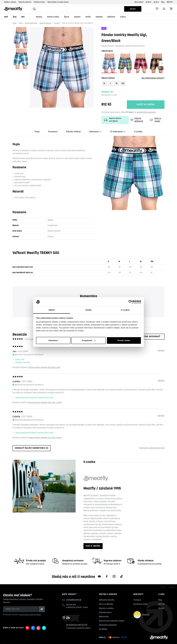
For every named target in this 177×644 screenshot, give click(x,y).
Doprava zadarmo (25, 2)
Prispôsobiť (89, 340)
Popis (37, 132)
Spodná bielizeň (45, 23)
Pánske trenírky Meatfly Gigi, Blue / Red (44, 368)
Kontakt (148, 2)
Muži (6, 17)
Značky (123, 17)
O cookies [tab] (125, 310)
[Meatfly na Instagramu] (114, 577)
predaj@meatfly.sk (74, 600)
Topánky (39, 17)
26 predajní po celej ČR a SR (77, 625)
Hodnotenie (118, 132)
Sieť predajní (139, 2)
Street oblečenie (31, 23)
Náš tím (162, 604)
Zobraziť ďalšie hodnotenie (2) (32, 448)
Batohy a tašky (53, 17)
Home (15, 23)
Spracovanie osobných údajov (112, 621)
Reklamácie (104, 617)
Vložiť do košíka (146, 105)
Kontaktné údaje (140, 604)
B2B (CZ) (170, 2)
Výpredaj (99, 17)
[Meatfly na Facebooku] (107, 577)
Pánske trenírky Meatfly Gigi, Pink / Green (45, 403)
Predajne (137, 600)
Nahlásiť (161, 351)
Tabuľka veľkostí (73, 132)
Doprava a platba (106, 608)
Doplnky (77, 17)
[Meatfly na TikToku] (121, 577)
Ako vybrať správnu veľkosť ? (153, 78)
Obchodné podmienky (108, 625)
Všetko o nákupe (10, 2)
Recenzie (141, 615)
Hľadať (133, 9)
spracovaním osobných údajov (30, 615)
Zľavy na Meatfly (106, 604)
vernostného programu (146, 112)
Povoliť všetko (124, 340)
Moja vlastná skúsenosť (145, 337)
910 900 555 (71, 605)
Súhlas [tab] (52, 310)
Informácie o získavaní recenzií (152, 448)
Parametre (53, 132)
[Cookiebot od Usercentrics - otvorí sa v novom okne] (130, 302)
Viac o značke (93, 546)
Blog (163, 2)
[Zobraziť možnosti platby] (113, 637)
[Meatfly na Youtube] (99, 577)
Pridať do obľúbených (137, 120)
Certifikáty (103, 629)
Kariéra (156, 2)
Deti (23, 17)
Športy (67, 17)
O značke (138, 132)
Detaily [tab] (88, 310)
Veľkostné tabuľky (107, 600)
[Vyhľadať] (77, 9)
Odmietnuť (53, 340)
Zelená (50, 220)
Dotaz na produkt (155, 120)
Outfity (88, 17)
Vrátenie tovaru (39, 2)
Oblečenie (111, 17)
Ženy (15, 17)
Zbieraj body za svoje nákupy (58, 2)
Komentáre (95, 132)
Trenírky (57, 23)
